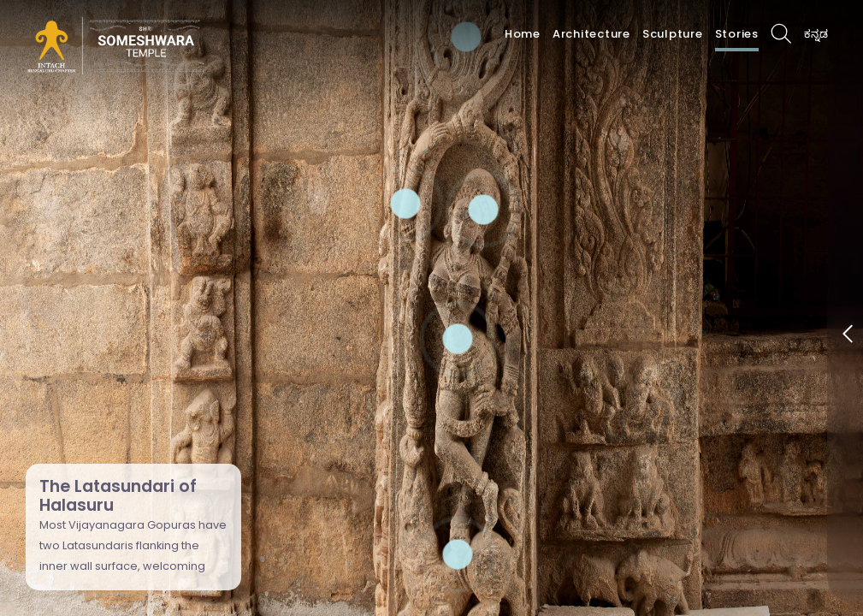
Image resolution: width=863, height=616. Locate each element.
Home (523, 34)
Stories (737, 34)
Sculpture (673, 34)
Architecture (591, 34)
